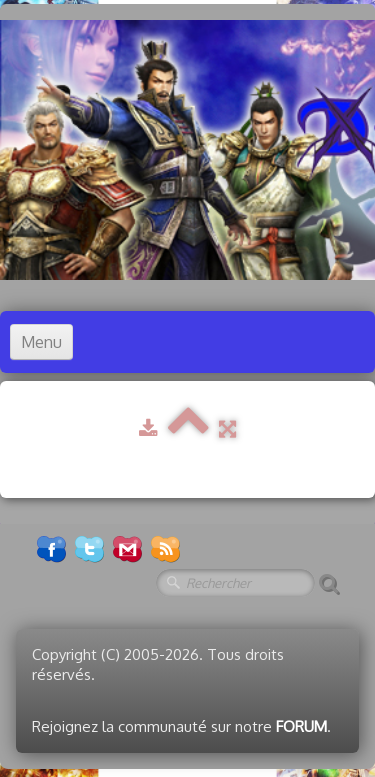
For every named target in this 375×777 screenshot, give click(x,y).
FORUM (301, 726)
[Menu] (41, 342)
